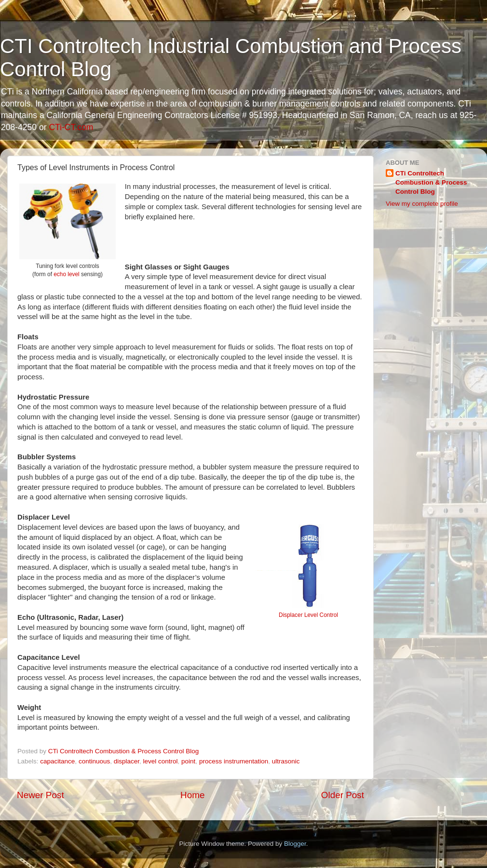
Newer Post (41, 795)
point (188, 761)
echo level (66, 274)
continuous (94, 761)
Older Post (343, 795)
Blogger (295, 844)
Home (192, 795)
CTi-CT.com (71, 127)
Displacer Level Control (308, 615)
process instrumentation (234, 761)
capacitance (57, 761)
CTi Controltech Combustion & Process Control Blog (431, 182)
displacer (127, 761)
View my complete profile (422, 204)
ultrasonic (286, 761)
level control (161, 761)
